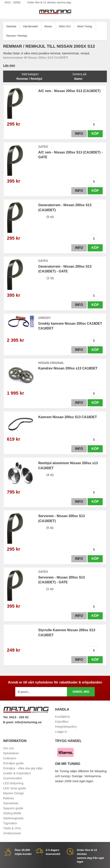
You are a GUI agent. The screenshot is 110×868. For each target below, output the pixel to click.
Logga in (61, 731)
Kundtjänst (62, 716)
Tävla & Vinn (12, 828)
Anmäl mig (81, 692)
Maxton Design (14, 793)
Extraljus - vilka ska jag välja (23, 768)
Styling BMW (12, 813)
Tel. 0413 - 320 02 (16, 717)
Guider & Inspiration (17, 773)
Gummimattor (13, 778)
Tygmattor (10, 823)
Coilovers (10, 758)
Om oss (9, 748)
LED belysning (13, 783)
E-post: (9, 722)
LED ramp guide (14, 788)
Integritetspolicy (66, 726)
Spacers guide (13, 808)
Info (79, 134)
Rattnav (9, 798)
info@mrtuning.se (28, 722)
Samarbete (11, 803)
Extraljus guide (13, 763)
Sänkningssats (13, 818)
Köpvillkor (62, 721)
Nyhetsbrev (11, 753)
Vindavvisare (12, 833)
